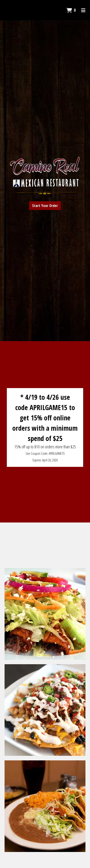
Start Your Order (45, 206)
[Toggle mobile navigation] (83, 10)
